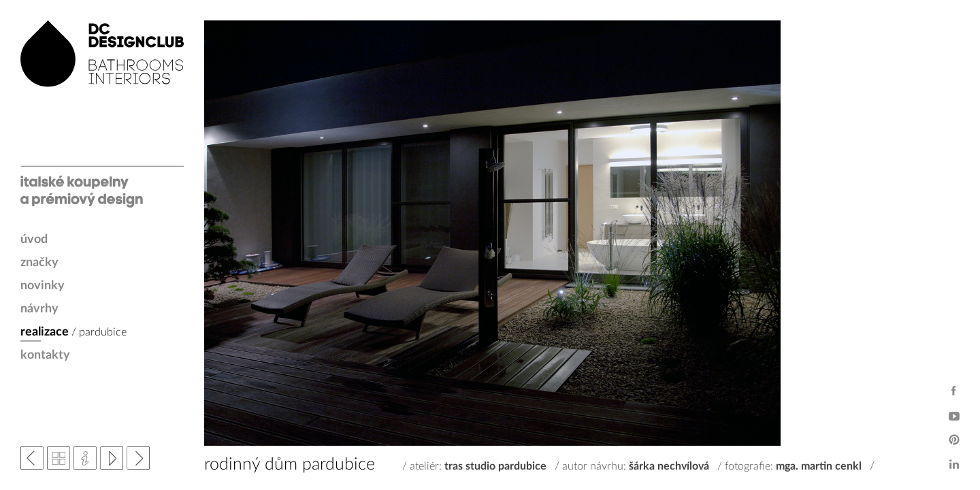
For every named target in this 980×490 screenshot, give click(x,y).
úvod (34, 240)
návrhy (39, 309)
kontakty (45, 355)
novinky (43, 286)
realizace (45, 332)
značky (39, 263)
